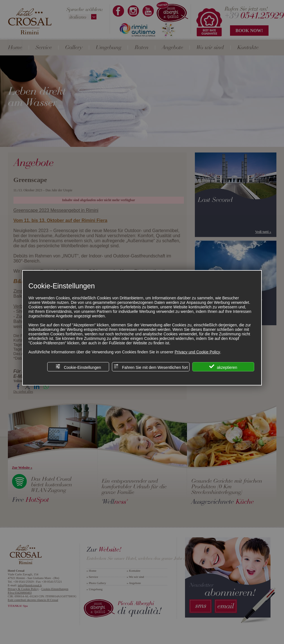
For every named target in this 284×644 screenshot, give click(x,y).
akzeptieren (223, 367)
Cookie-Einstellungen (78, 367)
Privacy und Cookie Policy (197, 352)
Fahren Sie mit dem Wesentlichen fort (151, 367)
